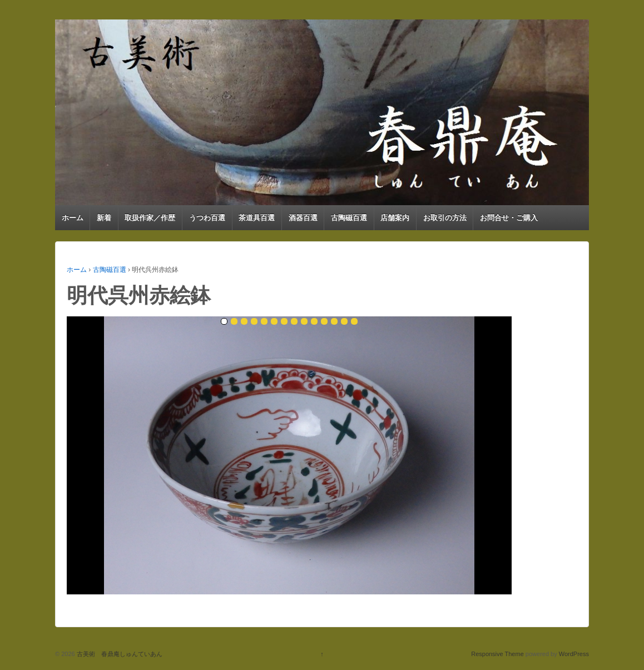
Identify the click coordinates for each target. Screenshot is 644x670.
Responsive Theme (497, 654)
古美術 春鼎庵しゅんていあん (119, 654)
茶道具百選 (257, 218)
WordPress (574, 654)
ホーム (73, 218)
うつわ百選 (207, 218)
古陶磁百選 (349, 218)
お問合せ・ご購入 (509, 218)
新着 (104, 218)
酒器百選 (303, 218)
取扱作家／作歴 (150, 218)
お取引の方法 (445, 218)
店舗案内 (395, 218)
